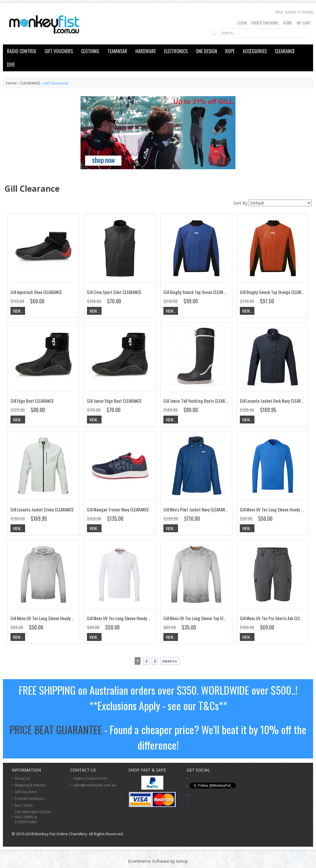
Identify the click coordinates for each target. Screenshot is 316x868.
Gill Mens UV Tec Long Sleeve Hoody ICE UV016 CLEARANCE (59, 618)
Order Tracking (265, 23)
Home (288, 23)
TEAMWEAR (117, 51)
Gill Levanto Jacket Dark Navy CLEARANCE (275, 401)
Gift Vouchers (26, 792)
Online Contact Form (90, 778)
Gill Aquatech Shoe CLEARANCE (36, 292)
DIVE (11, 65)
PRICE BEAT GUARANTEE (56, 729)
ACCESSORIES (255, 51)
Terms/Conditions (29, 799)
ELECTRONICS (176, 51)
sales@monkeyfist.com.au (94, 785)
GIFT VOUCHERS (59, 51)
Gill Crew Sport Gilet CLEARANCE (114, 292)
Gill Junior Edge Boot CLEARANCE (114, 401)
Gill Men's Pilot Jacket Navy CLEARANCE (196, 509)
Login (242, 23)
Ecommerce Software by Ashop (158, 861)
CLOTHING (90, 51)
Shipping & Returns (30, 785)
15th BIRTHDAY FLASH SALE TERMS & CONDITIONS (33, 817)
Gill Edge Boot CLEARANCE (32, 401)
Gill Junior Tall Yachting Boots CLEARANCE (198, 401)
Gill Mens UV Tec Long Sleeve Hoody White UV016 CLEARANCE (138, 618)
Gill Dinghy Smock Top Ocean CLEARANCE (198, 292)
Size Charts (24, 805)
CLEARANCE (285, 51)
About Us (22, 778)
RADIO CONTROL (22, 51)
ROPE (230, 51)
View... (18, 311)
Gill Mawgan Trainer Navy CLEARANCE (118, 509)
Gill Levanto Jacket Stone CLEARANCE (42, 509)
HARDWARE (146, 51)
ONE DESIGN (206, 51)
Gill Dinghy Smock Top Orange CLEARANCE (275, 292)
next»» (170, 661)
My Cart (304, 23)
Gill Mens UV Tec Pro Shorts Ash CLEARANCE (276, 618)
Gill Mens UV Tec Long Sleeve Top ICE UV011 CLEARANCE (210, 618)
